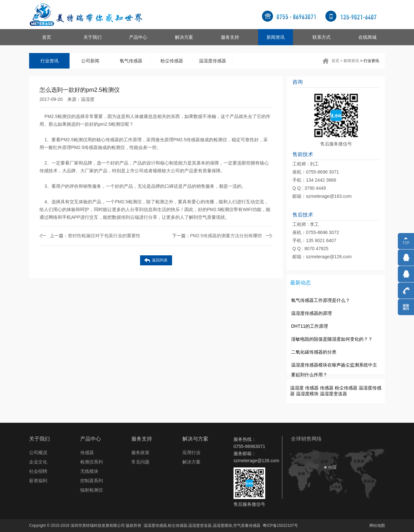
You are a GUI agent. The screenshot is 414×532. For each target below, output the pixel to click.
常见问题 (140, 462)
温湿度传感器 (212, 61)
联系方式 (321, 37)
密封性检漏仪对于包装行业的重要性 (95, 236)
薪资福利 (38, 481)
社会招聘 (38, 471)
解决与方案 (195, 439)
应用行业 (191, 452)
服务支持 (230, 37)
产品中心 (138, 37)
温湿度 (88, 99)
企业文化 (38, 462)
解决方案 (184, 37)
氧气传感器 (131, 61)
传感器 (312, 388)
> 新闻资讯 (350, 61)
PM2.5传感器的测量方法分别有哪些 (217, 236)
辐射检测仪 (92, 490)
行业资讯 (49, 61)
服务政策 (140, 452)
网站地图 (377, 526)
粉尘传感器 (172, 61)
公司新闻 (90, 61)
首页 (47, 37)
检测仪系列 (92, 462)
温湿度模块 (307, 394)
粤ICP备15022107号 (280, 526)
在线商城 (367, 37)
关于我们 (93, 37)
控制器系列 (92, 481)
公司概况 (38, 452)
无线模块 (89, 471)
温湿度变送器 (333, 394)
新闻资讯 (276, 37)
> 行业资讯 (370, 61)
